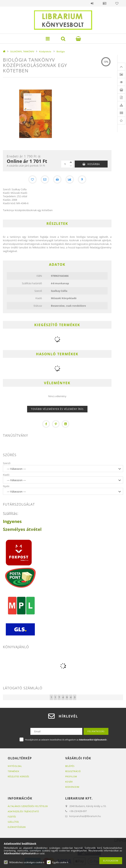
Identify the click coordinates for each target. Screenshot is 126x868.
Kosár (69, 782)
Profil (105, 3)
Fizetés (12, 817)
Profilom (71, 776)
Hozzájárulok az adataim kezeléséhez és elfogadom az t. (66, 740)
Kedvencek (117, 3)
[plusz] (71, 162)
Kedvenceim (72, 787)
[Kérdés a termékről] (82, 179)
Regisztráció (73, 771)
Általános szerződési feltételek (28, 806)
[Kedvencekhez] (33, 179)
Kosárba (94, 164)
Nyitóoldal (15, 766)
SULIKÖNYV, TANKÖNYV (22, 51)
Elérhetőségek (17, 827)
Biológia (61, 51)
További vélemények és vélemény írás (57, 409)
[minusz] (71, 166)
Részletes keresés (18, 776)
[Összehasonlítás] (70, 179)
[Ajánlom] (45, 179)
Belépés (92, 3)
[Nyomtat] (57, 179)
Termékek (13, 771)
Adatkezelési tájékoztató (23, 811)
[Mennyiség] (65, 164)
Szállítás (13, 822)
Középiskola (45, 51)
